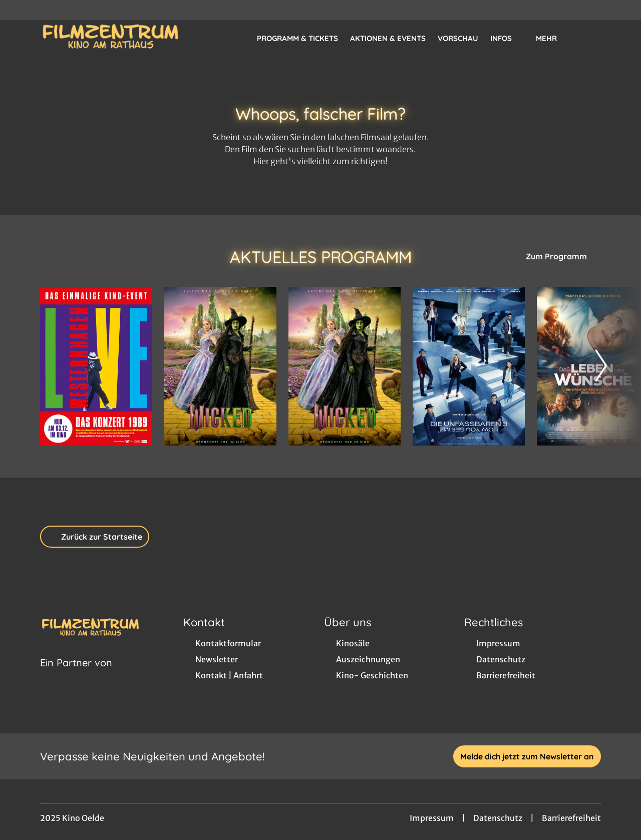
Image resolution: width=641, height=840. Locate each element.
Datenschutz (498, 818)
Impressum (432, 818)
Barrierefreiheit (571, 818)
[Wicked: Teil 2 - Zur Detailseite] (220, 366)
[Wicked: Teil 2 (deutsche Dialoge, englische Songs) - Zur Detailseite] (345, 366)
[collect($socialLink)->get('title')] (18, 10)
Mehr (552, 39)
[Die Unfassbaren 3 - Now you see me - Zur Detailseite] (469, 366)
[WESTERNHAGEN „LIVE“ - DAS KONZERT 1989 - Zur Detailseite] (96, 366)
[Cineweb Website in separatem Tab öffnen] (76, 675)
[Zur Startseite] (110, 38)
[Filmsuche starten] (591, 38)
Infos (507, 39)
